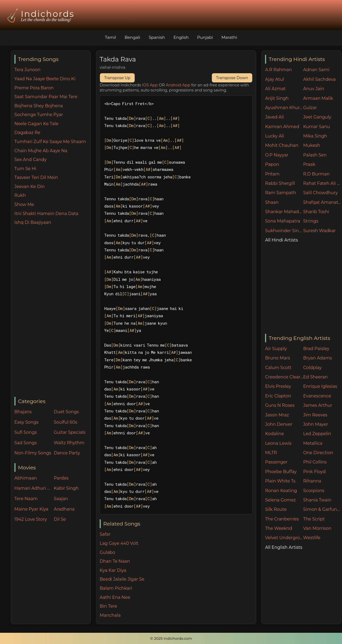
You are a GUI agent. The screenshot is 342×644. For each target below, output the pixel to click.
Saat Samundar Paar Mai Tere (46, 97)
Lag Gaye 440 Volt (119, 543)
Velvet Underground (284, 538)
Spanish (157, 37)
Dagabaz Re (27, 133)
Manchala (110, 615)
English (181, 37)
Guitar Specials (70, 432)
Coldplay (312, 368)
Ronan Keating (281, 491)
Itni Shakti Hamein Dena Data (46, 214)
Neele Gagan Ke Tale (36, 124)
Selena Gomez (280, 500)
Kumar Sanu (317, 127)
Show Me (24, 204)
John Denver (279, 424)
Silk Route (276, 509)
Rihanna (312, 481)
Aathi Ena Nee (115, 597)
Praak (309, 164)
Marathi (229, 37)
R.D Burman (316, 174)
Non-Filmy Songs (33, 453)
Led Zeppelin (317, 434)
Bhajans (23, 412)
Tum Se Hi (25, 169)
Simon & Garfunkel (322, 509)
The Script (314, 519)
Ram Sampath (281, 193)
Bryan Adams (318, 358)
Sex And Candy (30, 160)
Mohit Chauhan (282, 145)
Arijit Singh (277, 98)
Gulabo (107, 552)
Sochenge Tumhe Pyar (39, 115)
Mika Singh (315, 136)
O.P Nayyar (277, 155)
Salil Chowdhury (321, 193)
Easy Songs (26, 422)
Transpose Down (232, 78)
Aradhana (64, 509)
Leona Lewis (278, 443)
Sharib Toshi (316, 212)
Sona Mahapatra (283, 221)
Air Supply (276, 349)
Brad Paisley (316, 349)
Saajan (61, 499)
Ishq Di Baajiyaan (33, 222)
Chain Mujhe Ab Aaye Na (41, 151)
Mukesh (312, 145)
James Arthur (318, 405)
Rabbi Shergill (280, 183)
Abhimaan (26, 478)
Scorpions (314, 491)
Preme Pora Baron (34, 88)
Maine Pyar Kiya (31, 509)
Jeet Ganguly (317, 117)
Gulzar (310, 108)
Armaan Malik (318, 98)
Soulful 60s (65, 422)
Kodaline (274, 434)
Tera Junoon (28, 70)
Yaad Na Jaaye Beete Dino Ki (45, 79)
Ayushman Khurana (284, 108)
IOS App (150, 85)
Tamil (111, 37)
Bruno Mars (277, 358)
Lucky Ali (275, 136)
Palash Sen (315, 155)
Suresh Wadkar (320, 231)
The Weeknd (279, 528)
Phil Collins (315, 462)
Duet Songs (66, 412)
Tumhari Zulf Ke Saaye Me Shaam (50, 142)
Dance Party (67, 453)
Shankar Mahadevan (284, 212)
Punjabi (205, 37)
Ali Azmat (275, 89)
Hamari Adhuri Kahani (33, 488)
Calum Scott (278, 368)
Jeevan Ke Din (30, 187)
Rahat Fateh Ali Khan (322, 183)
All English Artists (284, 547)
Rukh (20, 195)
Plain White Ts (280, 481)
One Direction (318, 453)
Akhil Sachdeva (320, 79)
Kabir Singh (66, 488)
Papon (272, 164)
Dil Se (60, 519)
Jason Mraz (277, 415)
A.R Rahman (278, 70)
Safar (105, 534)
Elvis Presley (278, 386)
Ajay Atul (275, 79)
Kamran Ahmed (282, 127)
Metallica (313, 443)
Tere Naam (26, 499)
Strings (311, 221)
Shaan (272, 202)
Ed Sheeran (316, 377)
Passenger (276, 462)
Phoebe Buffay (281, 472)
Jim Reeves (315, 415)
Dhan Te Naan (115, 561)
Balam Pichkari (116, 588)
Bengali (132, 37)
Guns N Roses (280, 405)
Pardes (61, 478)
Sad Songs (26, 443)
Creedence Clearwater (284, 377)
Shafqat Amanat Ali (322, 202)
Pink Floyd (314, 472)
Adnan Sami (316, 70)
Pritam (272, 174)
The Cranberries (282, 519)
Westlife (312, 538)
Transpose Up (117, 78)
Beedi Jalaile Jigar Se (122, 579)
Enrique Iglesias (320, 386)
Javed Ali (275, 117)
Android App (178, 85)
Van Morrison (317, 528)
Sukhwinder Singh (284, 231)
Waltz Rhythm (69, 443)
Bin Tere (108, 606)
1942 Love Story (31, 519)
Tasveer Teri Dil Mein (36, 177)
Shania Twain (317, 500)
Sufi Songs (26, 432)
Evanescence (317, 396)
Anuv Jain (314, 89)
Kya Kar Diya (113, 570)
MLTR (271, 453)
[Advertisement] (53, 312)
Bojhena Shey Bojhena (39, 106)
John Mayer (316, 424)
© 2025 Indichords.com (171, 638)
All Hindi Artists (281, 240)
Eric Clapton (278, 396)
